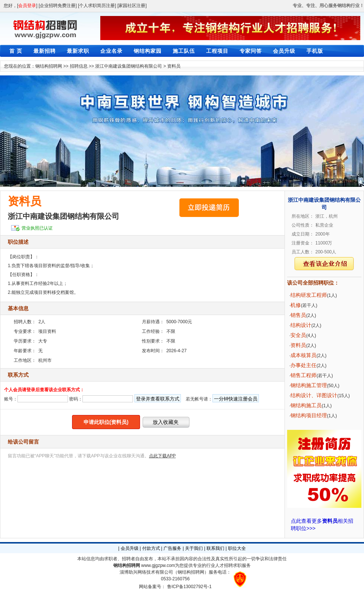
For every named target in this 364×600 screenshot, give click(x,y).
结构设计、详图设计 (314, 395)
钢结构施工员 (306, 405)
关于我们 (194, 548)
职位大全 (237, 548)
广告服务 (172, 548)
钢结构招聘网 (49, 66)
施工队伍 (184, 51)
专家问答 (251, 51)
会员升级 (284, 51)
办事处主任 (303, 365)
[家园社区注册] (132, 6)
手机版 (315, 51)
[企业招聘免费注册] (58, 6)
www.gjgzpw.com (158, 565)
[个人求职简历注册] (97, 6)
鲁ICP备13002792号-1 (189, 587)
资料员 (174, 66)
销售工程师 (303, 375)
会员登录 (27, 6)
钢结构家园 (148, 51)
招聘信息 (79, 66)
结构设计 (301, 325)
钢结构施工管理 (309, 385)
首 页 (16, 51)
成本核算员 (303, 355)
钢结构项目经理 (309, 415)
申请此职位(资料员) (106, 422)
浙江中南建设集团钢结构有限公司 (129, 66)
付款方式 (151, 548)
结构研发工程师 (309, 295)
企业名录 (111, 51)
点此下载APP (162, 456)
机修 (296, 305)
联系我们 (215, 548)
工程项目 (217, 51)
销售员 (298, 315)
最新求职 (78, 51)
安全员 (298, 335)
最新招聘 (45, 51)
